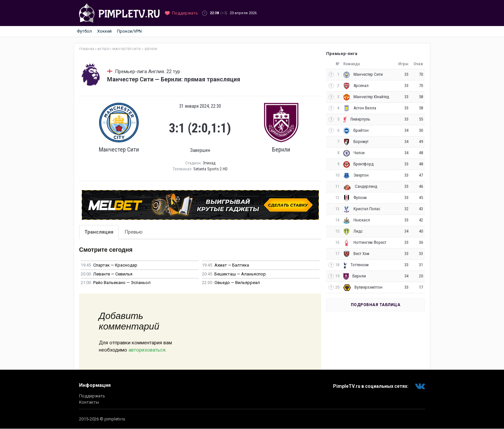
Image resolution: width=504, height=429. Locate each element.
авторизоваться (147, 350)
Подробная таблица (376, 305)
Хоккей (104, 31)
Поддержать (92, 396)
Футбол (84, 31)
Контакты (89, 402)
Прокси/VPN (129, 31)
